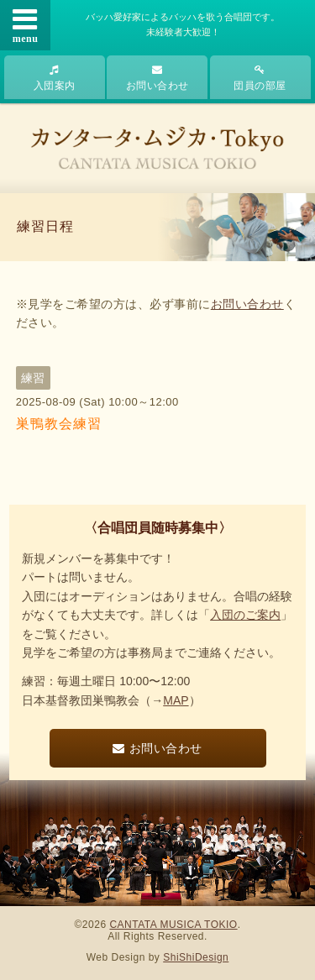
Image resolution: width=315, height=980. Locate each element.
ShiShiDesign (196, 957)
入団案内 (55, 78)
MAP (176, 700)
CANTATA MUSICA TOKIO (173, 925)
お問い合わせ (157, 78)
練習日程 (45, 226)
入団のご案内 (245, 615)
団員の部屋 (260, 78)
